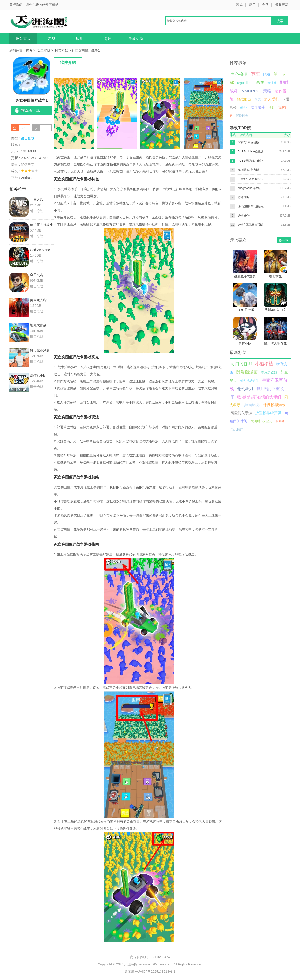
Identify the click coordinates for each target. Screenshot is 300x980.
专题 (265, 5)
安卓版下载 (30, 111)
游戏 (239, 5)
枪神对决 (243, 197)
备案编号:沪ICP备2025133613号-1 (150, 972)
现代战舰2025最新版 (251, 206)
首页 (29, 50)
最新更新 (282, 5)
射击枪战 (61, 50)
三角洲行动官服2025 (251, 179)
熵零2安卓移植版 (248, 142)
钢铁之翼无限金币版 (250, 225)
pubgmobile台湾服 (249, 188)
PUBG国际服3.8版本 (251, 161)
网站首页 (23, 39)
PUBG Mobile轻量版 (250, 152)
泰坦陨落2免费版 (248, 170)
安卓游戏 (44, 50)
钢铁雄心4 (244, 216)
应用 (252, 5)
